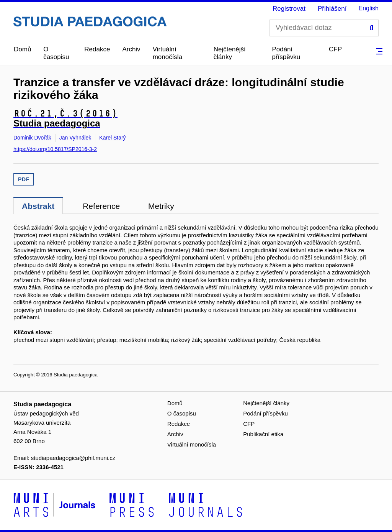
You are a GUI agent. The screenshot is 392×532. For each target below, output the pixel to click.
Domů (22, 49)
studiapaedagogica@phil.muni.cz (73, 458)
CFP (335, 49)
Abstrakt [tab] (38, 206)
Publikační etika (263, 434)
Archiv (131, 49)
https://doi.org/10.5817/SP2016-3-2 (55, 149)
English (369, 8)
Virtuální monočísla (167, 53)
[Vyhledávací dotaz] (324, 28)
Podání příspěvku (286, 53)
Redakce (97, 49)
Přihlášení (332, 9)
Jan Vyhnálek (75, 138)
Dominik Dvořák (32, 138)
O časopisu (56, 53)
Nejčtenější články (230, 53)
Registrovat (289, 9)
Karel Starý (112, 138)
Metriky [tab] (161, 206)
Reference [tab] (101, 206)
